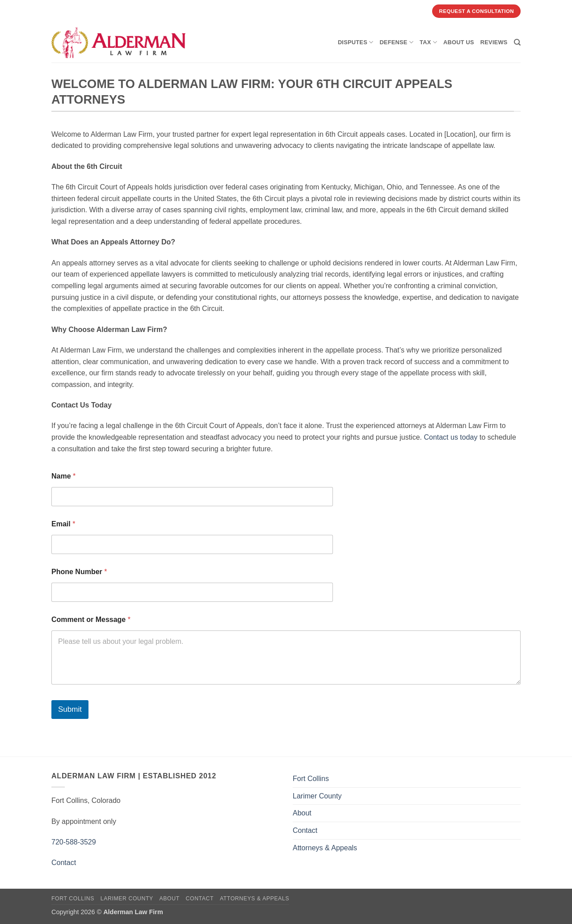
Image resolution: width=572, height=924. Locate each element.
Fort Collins (311, 779)
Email (63, 524)
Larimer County (317, 796)
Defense (396, 42)
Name (63, 476)
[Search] (517, 42)
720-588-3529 (74, 842)
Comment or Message (91, 619)
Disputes (356, 42)
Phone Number (79, 572)
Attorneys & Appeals (325, 848)
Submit (70, 709)
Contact (64, 863)
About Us (459, 42)
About (302, 813)
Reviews (494, 42)
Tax (428, 42)
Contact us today (450, 437)
